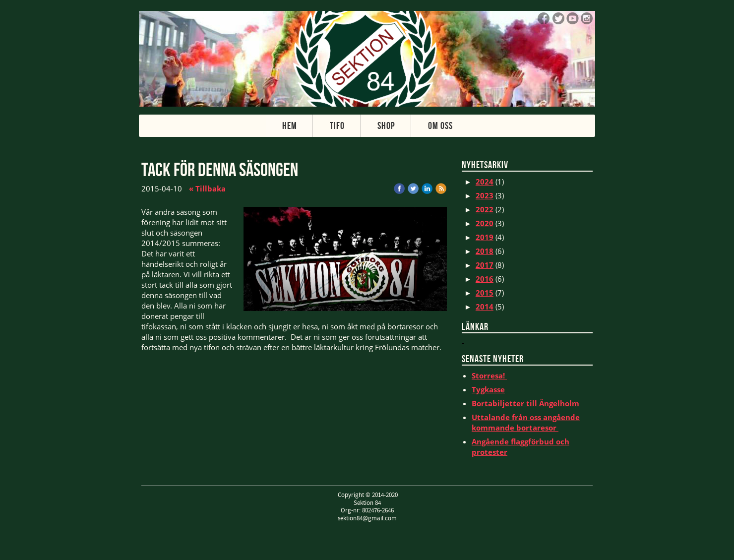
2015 (485, 293)
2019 (485, 237)
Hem (290, 125)
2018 (485, 251)
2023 (485, 195)
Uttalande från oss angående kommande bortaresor (526, 422)
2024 (485, 182)
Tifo (337, 125)
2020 (485, 223)
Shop (386, 125)
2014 (485, 307)
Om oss (440, 125)
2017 (485, 265)
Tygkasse (488, 389)
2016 (485, 279)
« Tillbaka (207, 188)
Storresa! (489, 375)
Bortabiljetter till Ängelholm (525, 403)
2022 (485, 209)
